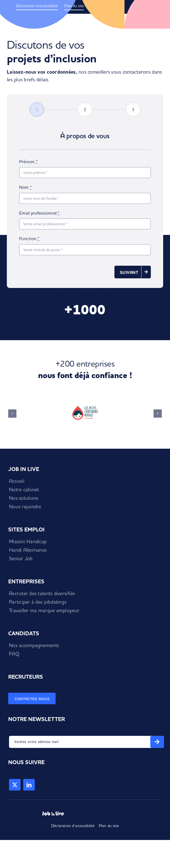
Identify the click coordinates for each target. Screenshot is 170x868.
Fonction (29, 239)
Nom (25, 187)
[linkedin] (29, 785)
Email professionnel (39, 213)
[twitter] (15, 785)
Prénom (28, 162)
